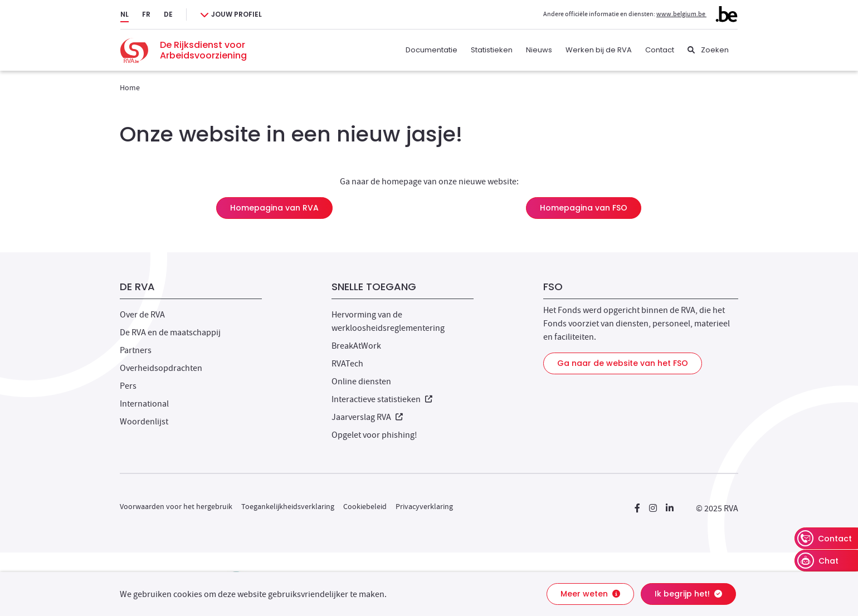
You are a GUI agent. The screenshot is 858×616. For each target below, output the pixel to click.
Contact (660, 50)
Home (130, 87)
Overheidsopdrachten (161, 368)
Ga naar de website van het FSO (623, 363)
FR (146, 14)
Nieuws (539, 50)
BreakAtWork (356, 346)
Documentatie (432, 50)
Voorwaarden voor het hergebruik (176, 506)
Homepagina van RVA (274, 208)
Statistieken (492, 50)
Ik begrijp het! (688, 594)
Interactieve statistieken (382, 399)
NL (125, 14)
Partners (136, 350)
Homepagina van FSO (584, 208)
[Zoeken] (708, 50)
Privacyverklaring (424, 506)
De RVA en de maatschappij (170, 333)
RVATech (347, 364)
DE (168, 14)
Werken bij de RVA (599, 50)
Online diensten (361, 382)
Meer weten (590, 594)
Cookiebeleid (365, 506)
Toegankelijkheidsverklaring (288, 506)
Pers (128, 386)
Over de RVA (142, 315)
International (144, 404)
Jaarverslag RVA (367, 417)
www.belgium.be (697, 14)
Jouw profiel (237, 14)
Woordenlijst (144, 422)
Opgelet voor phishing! (374, 435)
